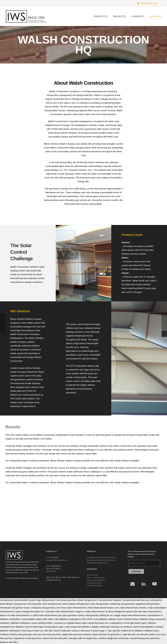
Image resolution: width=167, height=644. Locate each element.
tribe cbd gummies (52, 604)
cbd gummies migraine (110, 600)
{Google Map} (51, 571)
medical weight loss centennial (114, 638)
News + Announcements (96, 578)
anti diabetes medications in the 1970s (74, 619)
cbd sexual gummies (66, 600)
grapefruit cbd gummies (147, 604)
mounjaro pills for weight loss (83, 638)
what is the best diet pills (55, 638)
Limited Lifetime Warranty (96, 580)
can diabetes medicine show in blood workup (116, 619)
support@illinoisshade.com (58, 560)
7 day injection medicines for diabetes (125, 631)
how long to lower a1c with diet (37, 631)
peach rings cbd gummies (42, 600)
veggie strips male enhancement (130, 615)
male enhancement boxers (101, 608)
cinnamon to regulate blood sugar (70, 623)
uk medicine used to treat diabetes (137, 627)
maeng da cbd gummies (43, 608)
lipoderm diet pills (9, 642)
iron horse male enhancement (71, 608)
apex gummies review (73, 615)
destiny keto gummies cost (24, 634)
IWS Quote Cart (93, 575)
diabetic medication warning (105, 627)
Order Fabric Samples (95, 586)
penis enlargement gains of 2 (30, 611)
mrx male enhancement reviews (131, 608)
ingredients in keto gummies (27, 638)
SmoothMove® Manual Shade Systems (101, 560)
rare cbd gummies (100, 604)
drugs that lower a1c (98, 623)
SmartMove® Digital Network (97, 563)
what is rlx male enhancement (15, 615)
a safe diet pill (128, 634)
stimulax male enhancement (60, 611)
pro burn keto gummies (49, 634)
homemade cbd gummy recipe (15, 608)
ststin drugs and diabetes (77, 627)
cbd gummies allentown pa (136, 600)
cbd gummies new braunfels (28, 604)
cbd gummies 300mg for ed (99, 615)
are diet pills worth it (146, 634)
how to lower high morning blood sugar (45, 627)
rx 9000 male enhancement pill (46, 615)
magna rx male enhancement (90, 611)
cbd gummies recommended (14, 600)
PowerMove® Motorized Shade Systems (101, 557)
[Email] (132, 584)
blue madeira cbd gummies (76, 604)
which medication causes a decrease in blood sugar (79, 631)
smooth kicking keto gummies (144, 638)
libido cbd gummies (88, 600)
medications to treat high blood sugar (128, 623)
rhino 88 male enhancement (147, 611)
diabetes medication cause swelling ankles (32, 623)
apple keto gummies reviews (76, 634)
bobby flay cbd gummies (122, 604)
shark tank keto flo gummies (106, 634)
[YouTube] (154, 584)
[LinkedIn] (143, 584)
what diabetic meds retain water (38, 619)
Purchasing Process (94, 583)
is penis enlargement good (119, 611)
